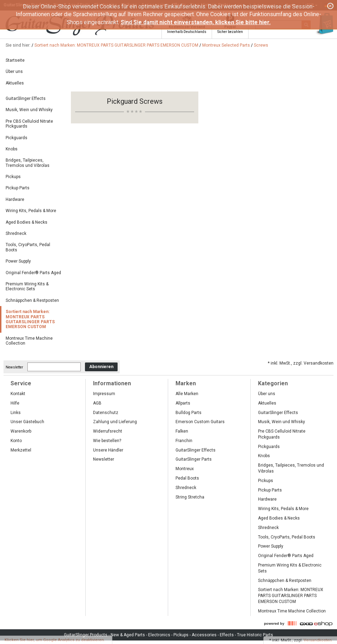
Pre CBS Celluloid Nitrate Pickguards (29, 124)
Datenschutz (106, 413)
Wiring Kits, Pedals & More (31, 211)
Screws (261, 45)
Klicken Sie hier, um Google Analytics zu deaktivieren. (55, 640)
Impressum (104, 394)
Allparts (183, 403)
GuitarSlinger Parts (194, 459)
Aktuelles (15, 83)
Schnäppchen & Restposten (32, 300)
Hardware (15, 199)
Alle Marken (187, 394)
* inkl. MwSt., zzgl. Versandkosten (301, 363)
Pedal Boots (187, 478)
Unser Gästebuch (27, 422)
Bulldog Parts (189, 413)
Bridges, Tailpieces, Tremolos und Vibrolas (28, 163)
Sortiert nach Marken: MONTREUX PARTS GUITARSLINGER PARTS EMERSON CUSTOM (116, 45)
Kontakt (18, 394)
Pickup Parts (18, 188)
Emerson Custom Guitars (200, 422)
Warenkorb (21, 431)
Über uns (14, 72)
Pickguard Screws (135, 101)
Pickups (13, 177)
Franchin (184, 441)
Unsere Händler (108, 450)
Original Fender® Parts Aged (33, 273)
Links (16, 413)
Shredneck (16, 233)
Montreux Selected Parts (226, 45)
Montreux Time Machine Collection (29, 341)
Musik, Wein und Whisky (29, 110)
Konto (16, 441)
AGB (97, 403)
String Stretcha (190, 497)
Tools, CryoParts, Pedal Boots (28, 247)
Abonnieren (101, 367)
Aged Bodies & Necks (27, 222)
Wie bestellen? (107, 441)
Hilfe (15, 403)
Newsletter (14, 367)
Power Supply (18, 261)
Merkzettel (21, 450)
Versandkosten (318, 640)
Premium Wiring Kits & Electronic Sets (27, 286)
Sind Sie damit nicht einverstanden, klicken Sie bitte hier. (196, 22)
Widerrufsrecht (108, 431)
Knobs (12, 149)
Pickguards (16, 138)
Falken (182, 431)
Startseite (15, 60)
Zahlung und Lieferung (115, 422)
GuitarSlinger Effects (26, 99)
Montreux (185, 469)
